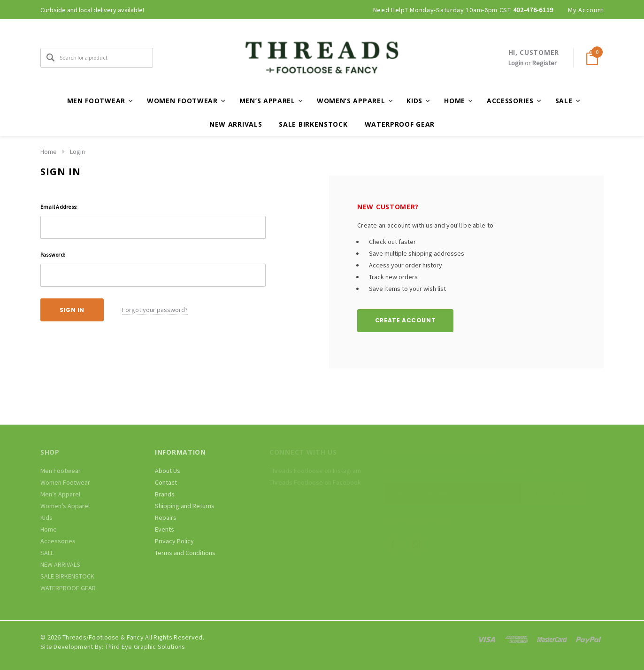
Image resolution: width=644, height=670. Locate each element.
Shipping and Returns (185, 506)
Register (544, 63)
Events (165, 529)
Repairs (166, 518)
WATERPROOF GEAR (400, 124)
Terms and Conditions (185, 553)
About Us (168, 471)
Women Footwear (65, 482)
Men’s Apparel (60, 494)
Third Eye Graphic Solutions (145, 647)
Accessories (58, 541)
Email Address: (59, 207)
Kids (46, 518)
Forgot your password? (155, 310)
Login (516, 63)
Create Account (405, 320)
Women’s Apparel (65, 506)
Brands (165, 494)
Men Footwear (61, 471)
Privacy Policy (174, 541)
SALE (47, 553)
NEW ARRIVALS (236, 124)
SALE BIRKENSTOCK (313, 124)
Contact (166, 482)
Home (49, 152)
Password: (53, 255)
